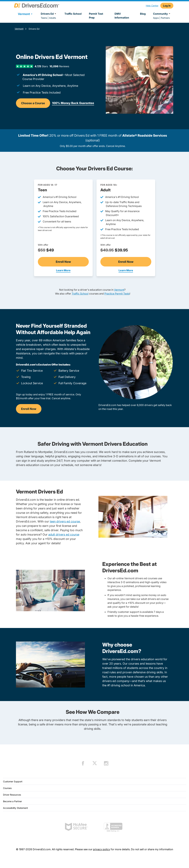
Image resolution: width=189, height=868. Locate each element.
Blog (143, 14)
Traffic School (73, 14)
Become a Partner (12, 801)
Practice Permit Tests (117, 294)
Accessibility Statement (15, 808)
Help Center (152, 6)
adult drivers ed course (64, 534)
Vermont (19, 29)
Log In (167, 6)
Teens (44, 18)
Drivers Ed (49, 14)
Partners (165, 18)
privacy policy (102, 849)
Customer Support (13, 781)
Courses (7, 788)
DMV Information (122, 16)
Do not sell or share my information (152, 849)
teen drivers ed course (65, 521)
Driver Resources (12, 795)
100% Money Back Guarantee (73, 103)
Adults (53, 18)
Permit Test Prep (96, 16)
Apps (156, 18)
